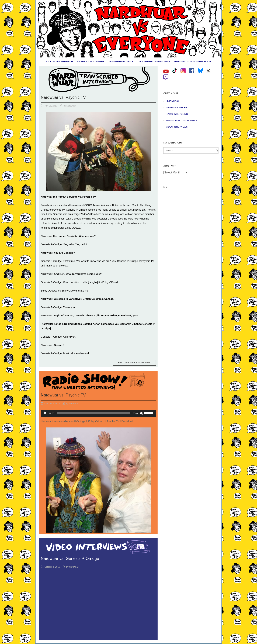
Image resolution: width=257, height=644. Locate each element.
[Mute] (141, 413)
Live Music (172, 101)
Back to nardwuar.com (59, 62)
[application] (98, 413)
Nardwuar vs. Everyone (91, 62)
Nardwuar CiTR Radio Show (154, 62)
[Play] (45, 413)
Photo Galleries (177, 107)
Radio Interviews (177, 114)
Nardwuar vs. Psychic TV (63, 97)
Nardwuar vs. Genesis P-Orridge (70, 559)
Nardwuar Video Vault (121, 62)
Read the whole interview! (134, 363)
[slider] (93, 413)
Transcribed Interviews (181, 120)
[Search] (217, 151)
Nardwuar (71, 106)
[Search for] (191, 150)
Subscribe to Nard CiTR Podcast (192, 62)
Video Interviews (177, 127)
